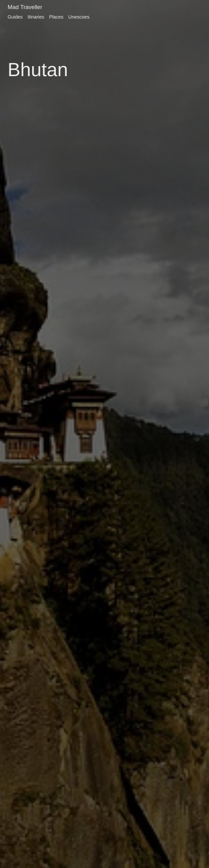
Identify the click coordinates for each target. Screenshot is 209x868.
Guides (15, 17)
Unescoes (79, 17)
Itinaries (36, 17)
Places (56, 17)
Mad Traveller (25, 7)
